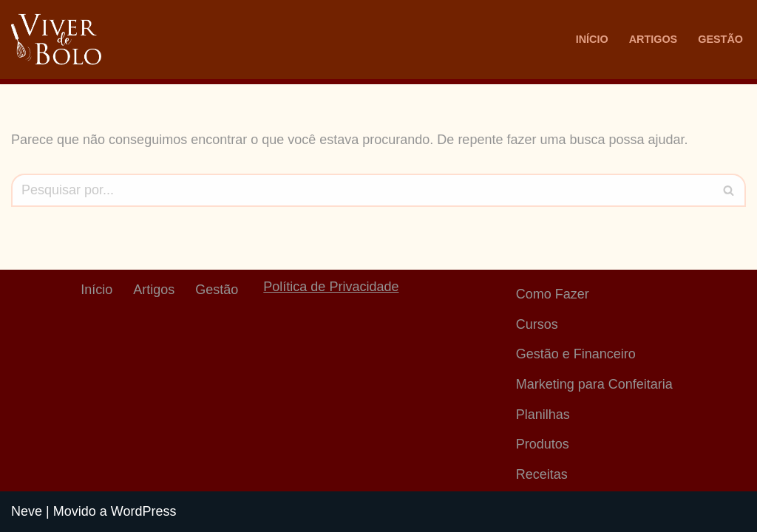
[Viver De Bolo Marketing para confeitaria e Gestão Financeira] (56, 40)
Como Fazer (553, 294)
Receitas (542, 474)
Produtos (543, 444)
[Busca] (362, 190)
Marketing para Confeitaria (594, 384)
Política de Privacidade (331, 287)
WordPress (144, 511)
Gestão (720, 39)
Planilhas (543, 415)
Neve (27, 511)
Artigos (654, 39)
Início (592, 39)
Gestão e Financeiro (576, 354)
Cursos (537, 324)
